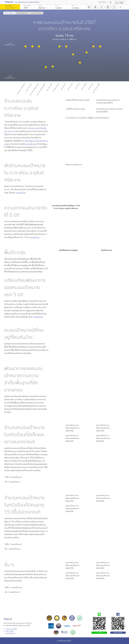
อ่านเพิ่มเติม (31, 144)
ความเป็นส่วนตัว (10, 633)
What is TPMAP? (12, 629)
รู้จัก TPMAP (102, 2)
